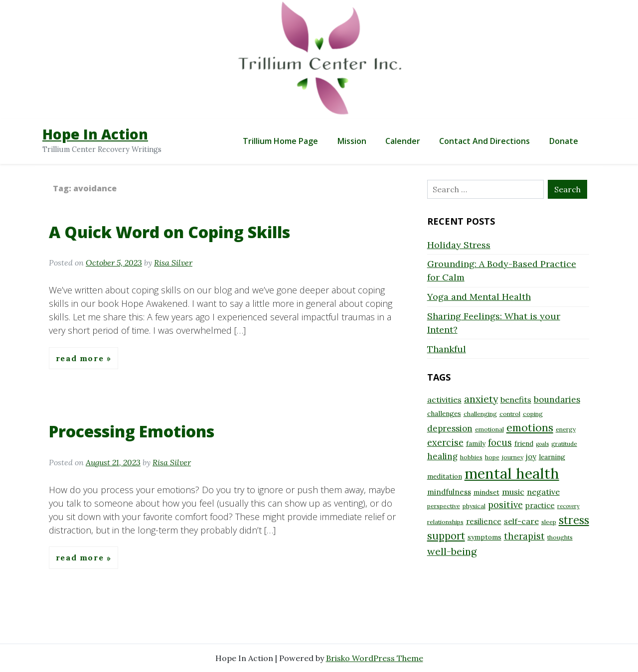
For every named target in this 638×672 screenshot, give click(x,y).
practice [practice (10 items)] (540, 505)
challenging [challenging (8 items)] (480, 414)
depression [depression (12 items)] (450, 428)
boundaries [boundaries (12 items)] (557, 400)
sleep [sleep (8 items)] (549, 522)
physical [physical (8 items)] (474, 506)
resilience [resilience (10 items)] (484, 521)
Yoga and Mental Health (479, 297)
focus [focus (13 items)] (500, 443)
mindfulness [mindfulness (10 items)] (449, 492)
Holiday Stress (459, 245)
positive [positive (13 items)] (505, 505)
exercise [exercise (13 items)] (445, 443)
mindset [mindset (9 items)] (486, 492)
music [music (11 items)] (513, 492)
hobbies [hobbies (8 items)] (471, 457)
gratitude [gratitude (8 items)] (564, 444)
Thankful (447, 349)
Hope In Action (95, 134)
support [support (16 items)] (446, 536)
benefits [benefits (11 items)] (516, 400)
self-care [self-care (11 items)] (521, 521)
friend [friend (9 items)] (524, 443)
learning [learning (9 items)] (552, 457)
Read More (81, 358)
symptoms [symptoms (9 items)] (484, 537)
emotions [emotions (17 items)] (530, 427)
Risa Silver (173, 263)
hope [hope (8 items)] (492, 457)
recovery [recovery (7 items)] (568, 506)
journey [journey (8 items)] (513, 457)
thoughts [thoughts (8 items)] (560, 537)
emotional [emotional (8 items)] (489, 429)
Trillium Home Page (280, 141)
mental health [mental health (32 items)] (512, 473)
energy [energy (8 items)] (566, 429)
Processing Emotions (132, 431)
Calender (403, 141)
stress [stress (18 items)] (574, 520)
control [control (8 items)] (510, 414)
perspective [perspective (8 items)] (444, 506)
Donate (564, 141)
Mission (352, 141)
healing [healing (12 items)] (442, 456)
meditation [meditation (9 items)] (445, 476)
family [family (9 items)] (476, 443)
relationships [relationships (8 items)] (445, 522)
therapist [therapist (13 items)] (524, 536)
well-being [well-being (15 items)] (452, 551)
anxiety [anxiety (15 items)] (481, 399)
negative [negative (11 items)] (543, 492)
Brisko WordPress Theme (375, 658)
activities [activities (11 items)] (444, 400)
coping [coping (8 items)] (533, 414)
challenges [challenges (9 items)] (444, 413)
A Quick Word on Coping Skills (169, 232)
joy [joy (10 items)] (531, 457)
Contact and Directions (484, 141)
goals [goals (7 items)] (542, 444)
